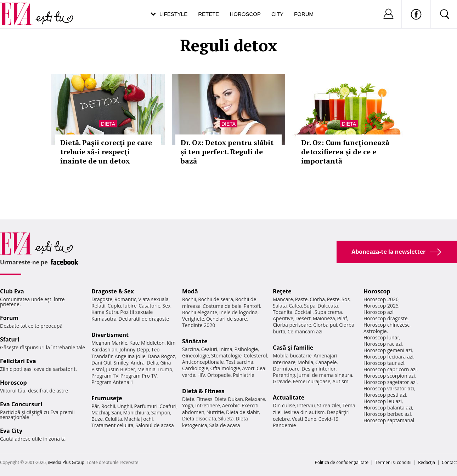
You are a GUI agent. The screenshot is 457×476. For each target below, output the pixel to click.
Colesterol (255, 355)
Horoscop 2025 (381, 306)
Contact (449, 462)
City (277, 14)
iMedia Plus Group (66, 462)
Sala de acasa (224, 425)
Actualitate (289, 397)
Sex (167, 306)
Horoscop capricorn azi (390, 369)
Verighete (193, 319)
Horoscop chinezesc (387, 325)
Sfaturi (10, 339)
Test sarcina (239, 362)
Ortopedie (219, 375)
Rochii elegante (200, 312)
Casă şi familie (293, 348)
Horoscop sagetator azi (390, 382)
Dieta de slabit (242, 412)
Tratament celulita (112, 425)
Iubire (130, 306)
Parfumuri (146, 406)
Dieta (108, 124)
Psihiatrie (244, 375)
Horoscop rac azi (383, 344)
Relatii (98, 306)
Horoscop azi (379, 312)
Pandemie (284, 425)
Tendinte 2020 (199, 325)
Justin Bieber (120, 369)
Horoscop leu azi (383, 401)
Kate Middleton (147, 343)
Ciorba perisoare (292, 325)
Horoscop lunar (381, 337)
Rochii (108, 406)
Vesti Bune (304, 419)
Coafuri (168, 406)
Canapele (326, 362)
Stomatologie (226, 355)
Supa (310, 306)
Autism (340, 381)
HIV (201, 375)
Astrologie (375, 331)
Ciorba (317, 299)
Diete (188, 399)
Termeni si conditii (393, 462)
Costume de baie (222, 306)
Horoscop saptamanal (389, 420)
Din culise (284, 405)
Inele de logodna (238, 312)
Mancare (283, 299)
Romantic (125, 299)
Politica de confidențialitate (342, 462)
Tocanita (283, 312)
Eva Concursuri (21, 404)
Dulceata (328, 306)
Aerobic (231, 405)
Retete (208, 14)
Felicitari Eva (18, 361)
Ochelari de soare (227, 319)
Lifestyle (173, 14)
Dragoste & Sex (113, 291)
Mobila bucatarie (292, 355)
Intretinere (208, 405)
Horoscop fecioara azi (388, 357)
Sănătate (195, 341)
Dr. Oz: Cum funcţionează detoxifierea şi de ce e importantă (345, 152)
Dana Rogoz (162, 356)
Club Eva (12, 291)
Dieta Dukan (228, 399)
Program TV (105, 376)
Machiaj (100, 412)
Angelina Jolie (130, 356)
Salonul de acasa (155, 425)
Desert (303, 318)
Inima (226, 349)
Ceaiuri (209, 349)
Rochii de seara (216, 299)
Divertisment (110, 335)
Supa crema (328, 312)
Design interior (318, 369)
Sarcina (191, 349)
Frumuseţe (107, 398)
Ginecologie (196, 355)
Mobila (305, 362)
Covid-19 (329, 419)
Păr (95, 406)
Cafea (295, 306)
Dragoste (102, 299)
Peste (333, 299)
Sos (346, 299)
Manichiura (136, 412)
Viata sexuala (153, 299)
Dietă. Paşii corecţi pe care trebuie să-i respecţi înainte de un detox (106, 152)
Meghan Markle (109, 343)
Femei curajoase (311, 381)
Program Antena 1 (112, 382)
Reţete (282, 291)
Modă (190, 291)
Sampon (161, 412)
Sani (116, 412)
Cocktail (303, 312)
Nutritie (215, 412)
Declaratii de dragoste (144, 319)
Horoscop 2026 (381, 299)
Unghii (125, 406)
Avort (248, 368)
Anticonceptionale (203, 362)
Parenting (284, 375)
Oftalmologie (225, 368)
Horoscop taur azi (384, 363)
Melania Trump (155, 369)
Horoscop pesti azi (385, 395)
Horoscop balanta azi (388, 408)
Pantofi (252, 306)
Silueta (226, 418)
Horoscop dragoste (386, 318)
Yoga (188, 405)
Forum (304, 14)
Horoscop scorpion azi (389, 376)
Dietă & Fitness (203, 391)
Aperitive (283, 318)
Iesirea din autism (304, 412)
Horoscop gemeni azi (388, 350)
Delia (153, 363)
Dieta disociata (199, 418)
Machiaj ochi (138, 419)
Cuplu (114, 306)
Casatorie (149, 306)
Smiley (121, 363)
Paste (301, 299)
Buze (97, 419)
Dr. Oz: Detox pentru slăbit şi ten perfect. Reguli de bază (227, 152)
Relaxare (255, 399)
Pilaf (342, 318)
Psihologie (246, 349)
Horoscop (245, 14)
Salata (280, 306)
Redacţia (427, 462)
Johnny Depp (134, 349)
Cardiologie (195, 368)
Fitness (204, 399)
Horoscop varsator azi (389, 388)
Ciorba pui (325, 325)
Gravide (282, 381)
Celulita (114, 419)
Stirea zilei (328, 405)
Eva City (11, 431)
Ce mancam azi (305, 331)
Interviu (306, 405)
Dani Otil (101, 363)
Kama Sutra (105, 312)
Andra (138, 363)
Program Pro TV (139, 376)
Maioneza (324, 318)
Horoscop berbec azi (387, 414)
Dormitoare (286, 369)
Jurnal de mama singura (325, 375)
